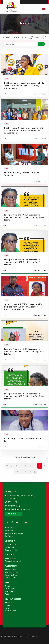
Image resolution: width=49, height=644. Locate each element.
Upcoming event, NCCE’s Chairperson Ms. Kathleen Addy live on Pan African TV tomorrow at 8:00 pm (23, 316)
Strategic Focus (10, 558)
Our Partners (9, 536)
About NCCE (9, 531)
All (3, 37)
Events (23, 37)
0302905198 (13, 502)
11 (21, 480)
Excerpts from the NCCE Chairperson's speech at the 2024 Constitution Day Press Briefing (24, 226)
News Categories (13, 599)
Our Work (9, 555)
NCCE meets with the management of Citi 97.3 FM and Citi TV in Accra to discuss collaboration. (23, 139)
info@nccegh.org (14, 506)
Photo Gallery (10, 589)
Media (7, 582)
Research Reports (11, 572)
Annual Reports (10, 570)
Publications (11, 566)
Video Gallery (10, 591)
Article (8, 37)
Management (9, 547)
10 (17, 480)
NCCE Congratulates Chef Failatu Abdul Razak (23, 448)
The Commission (11, 545)
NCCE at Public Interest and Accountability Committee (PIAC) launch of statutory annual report (24, 90)
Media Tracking (31, 37)
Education (16, 37)
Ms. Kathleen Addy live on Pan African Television (21, 183)
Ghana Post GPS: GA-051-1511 (19, 509)
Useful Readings (11, 575)
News (37, 37)
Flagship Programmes (13, 561)
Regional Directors (11, 550)
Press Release (44, 37)
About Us (9, 527)
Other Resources (11, 578)
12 (26, 480)
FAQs (7, 594)
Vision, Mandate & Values (14, 534)
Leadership (10, 541)
